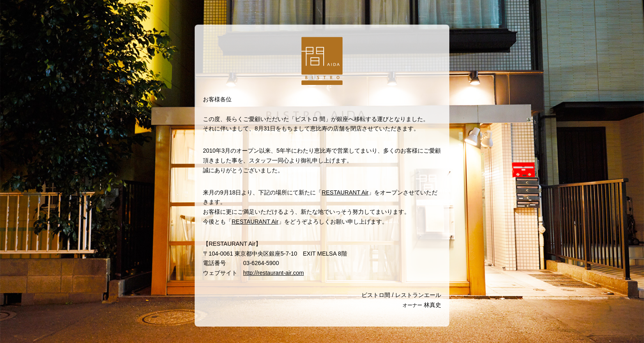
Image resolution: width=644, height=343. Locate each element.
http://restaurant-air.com (274, 273)
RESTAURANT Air (345, 192)
